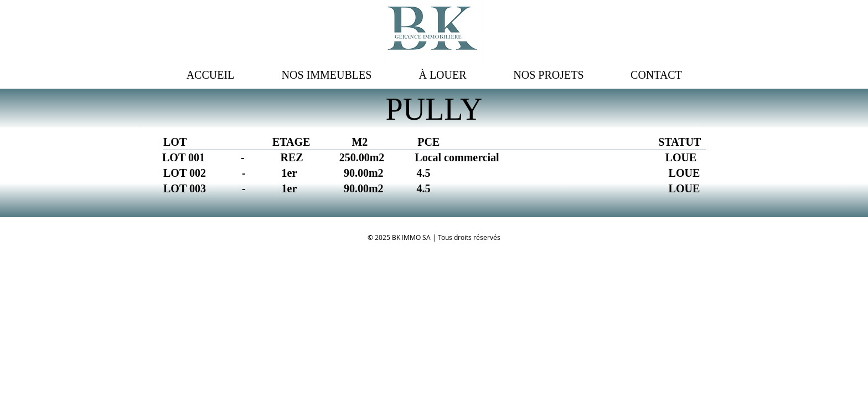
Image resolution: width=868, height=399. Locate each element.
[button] (443, 75)
